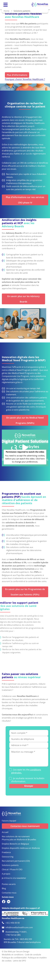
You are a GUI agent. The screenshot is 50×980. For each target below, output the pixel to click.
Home (6, 11)
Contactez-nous (9, 893)
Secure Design (23, 951)
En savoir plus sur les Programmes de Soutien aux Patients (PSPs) (25, 592)
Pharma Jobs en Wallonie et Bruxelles (19, 839)
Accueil (5, 832)
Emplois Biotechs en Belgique (15, 844)
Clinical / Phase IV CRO (12, 869)
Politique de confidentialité (14, 958)
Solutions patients (10, 865)
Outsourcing (8, 857)
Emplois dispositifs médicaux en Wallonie (21, 848)
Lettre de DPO (19, 961)
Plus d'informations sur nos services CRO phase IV (25, 200)
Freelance (6, 852)
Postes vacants (9, 884)
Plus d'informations (17, 75)
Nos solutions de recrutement (16, 836)
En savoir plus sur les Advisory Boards (23, 299)
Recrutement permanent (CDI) (16, 861)
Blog (4, 888)
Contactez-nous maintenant (25, 826)
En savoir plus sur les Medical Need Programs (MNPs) (25, 420)
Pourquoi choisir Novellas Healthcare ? (25, 79)
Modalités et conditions (13, 955)
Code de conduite (33, 955)
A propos (6, 874)
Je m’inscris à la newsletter (14, 878)
